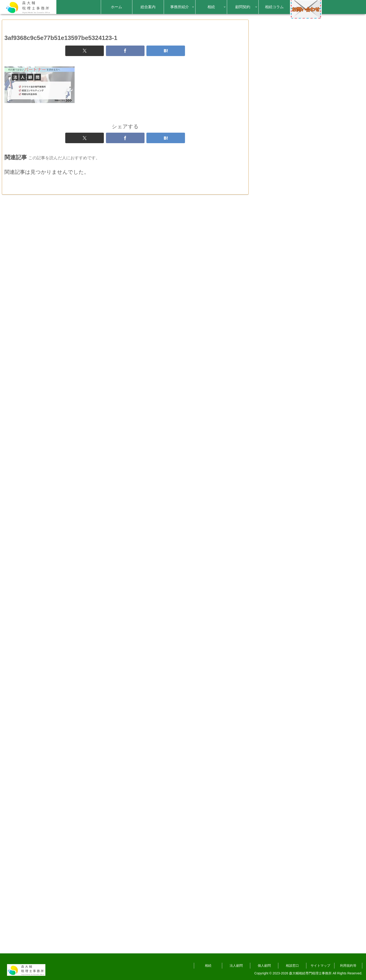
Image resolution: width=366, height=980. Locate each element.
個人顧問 (264, 966)
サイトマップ (320, 966)
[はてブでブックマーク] (166, 59)
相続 (208, 966)
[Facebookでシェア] (125, 59)
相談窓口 (292, 966)
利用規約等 (348, 966)
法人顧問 (236, 966)
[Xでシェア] (85, 59)
